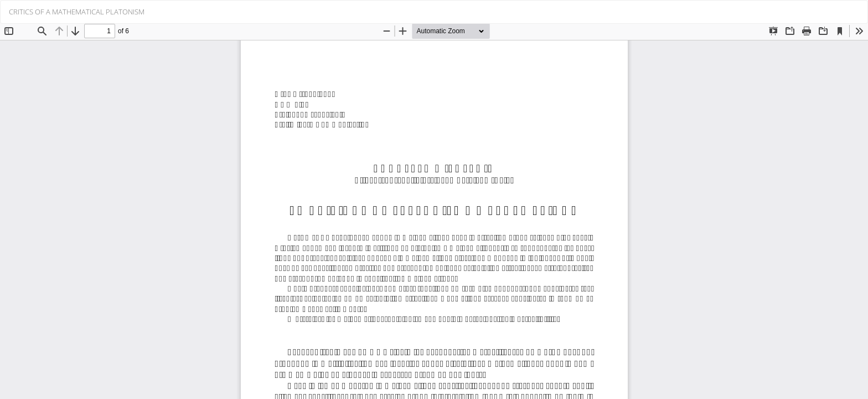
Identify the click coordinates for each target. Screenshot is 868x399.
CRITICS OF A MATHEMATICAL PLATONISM (77, 12)
